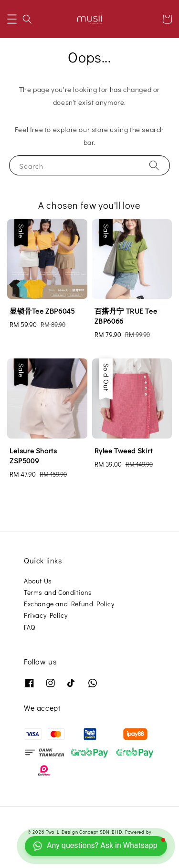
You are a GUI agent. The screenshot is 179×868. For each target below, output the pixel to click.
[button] (12, 19)
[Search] (154, 165)
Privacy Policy (46, 615)
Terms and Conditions (58, 592)
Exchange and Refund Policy (69, 604)
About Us (38, 581)
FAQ (30, 627)
